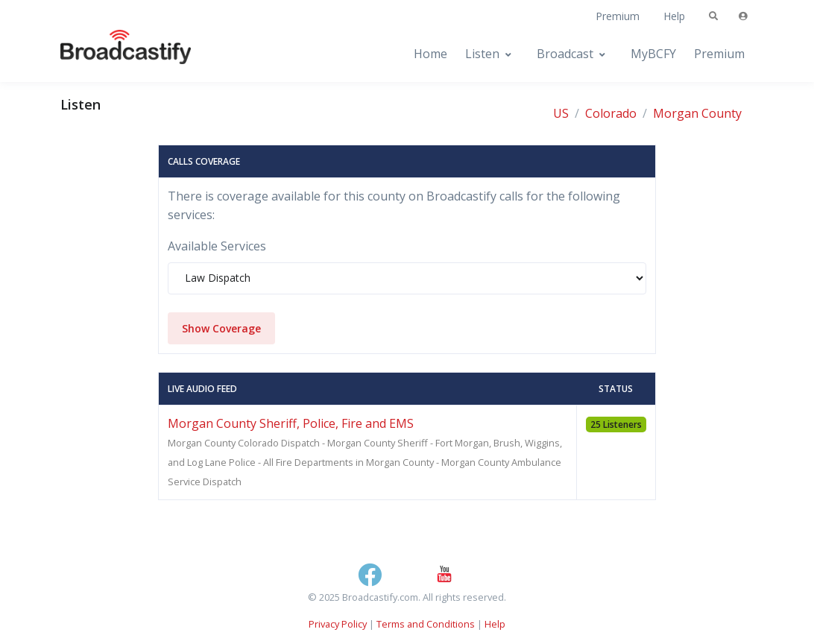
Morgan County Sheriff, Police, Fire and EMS (291, 423)
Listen (482, 54)
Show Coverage (221, 328)
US (561, 113)
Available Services (217, 246)
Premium (618, 16)
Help (674, 16)
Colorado (611, 113)
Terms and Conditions (426, 624)
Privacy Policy (338, 624)
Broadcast (565, 54)
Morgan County (697, 113)
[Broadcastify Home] (111, 54)
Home (430, 54)
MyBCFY (653, 54)
